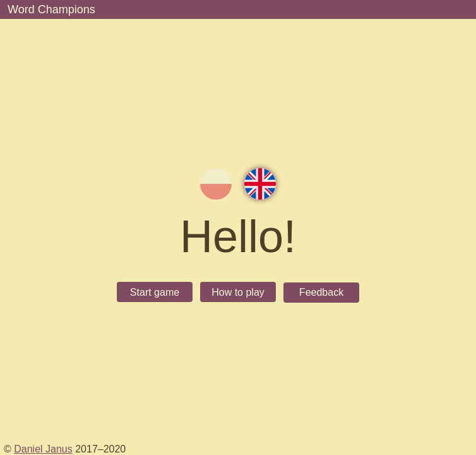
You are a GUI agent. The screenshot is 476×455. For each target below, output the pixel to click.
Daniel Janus (43, 449)
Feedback (321, 292)
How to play (238, 292)
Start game (155, 292)
